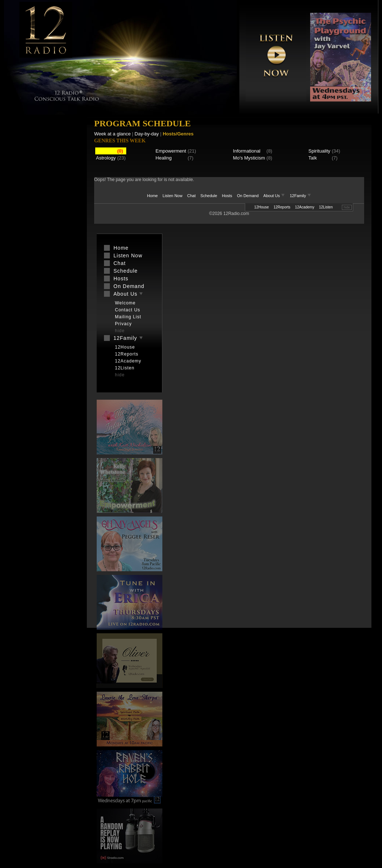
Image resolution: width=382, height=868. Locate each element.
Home (152, 196)
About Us (275, 196)
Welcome (125, 303)
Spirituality (319, 151)
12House (262, 207)
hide (347, 207)
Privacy (123, 324)
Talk (312, 158)
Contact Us (128, 310)
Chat (191, 196)
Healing (163, 158)
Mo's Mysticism (249, 158)
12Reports (282, 207)
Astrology (106, 158)
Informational (247, 151)
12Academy (305, 207)
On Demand (248, 196)
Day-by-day (147, 134)
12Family (300, 196)
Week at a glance (112, 134)
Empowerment (171, 151)
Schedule (209, 196)
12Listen (326, 207)
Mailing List (128, 317)
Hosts (227, 196)
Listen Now (173, 196)
